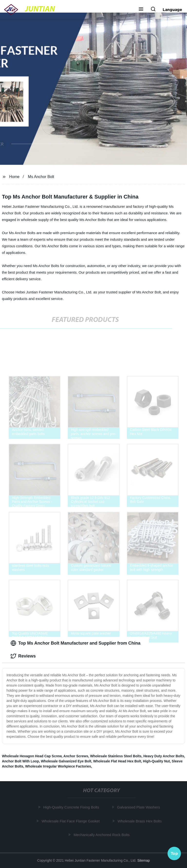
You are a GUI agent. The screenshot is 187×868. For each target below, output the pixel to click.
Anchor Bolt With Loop (20, 761)
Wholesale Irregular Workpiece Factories (58, 766)
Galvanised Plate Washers (139, 807)
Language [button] (172, 10)
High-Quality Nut (156, 761)
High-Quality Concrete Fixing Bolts (72, 807)
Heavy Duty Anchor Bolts (164, 756)
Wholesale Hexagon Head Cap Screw (32, 756)
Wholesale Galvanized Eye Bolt (66, 761)
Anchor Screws (76, 756)
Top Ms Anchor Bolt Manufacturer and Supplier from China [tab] (75, 643)
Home (14, 177)
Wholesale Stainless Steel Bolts (116, 756)
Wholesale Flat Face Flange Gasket (71, 821)
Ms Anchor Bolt (41, 177)
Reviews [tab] (23, 656)
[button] (141, 10)
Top (174, 853)
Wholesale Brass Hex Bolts (140, 821)
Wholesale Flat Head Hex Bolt (117, 761)
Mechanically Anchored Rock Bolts (102, 835)
